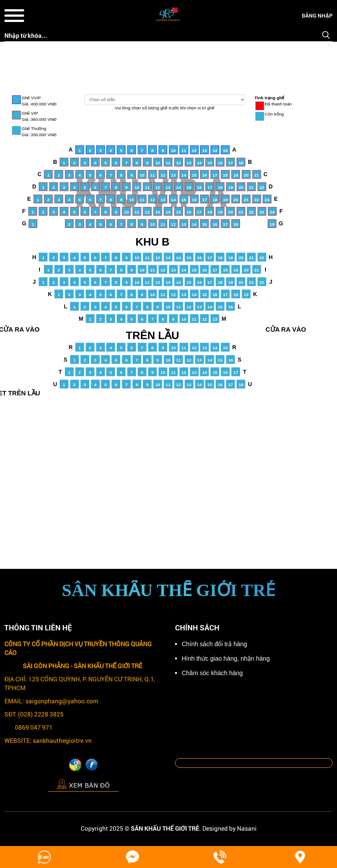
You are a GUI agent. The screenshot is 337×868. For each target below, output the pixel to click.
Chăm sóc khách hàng (212, 673)
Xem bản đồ (83, 784)
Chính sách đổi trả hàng (214, 644)
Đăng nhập (317, 15)
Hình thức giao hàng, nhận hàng (226, 658)
